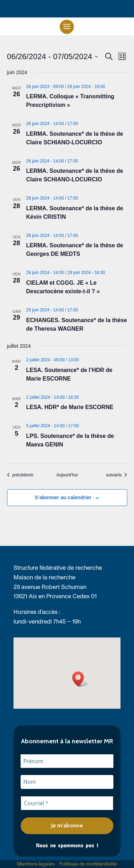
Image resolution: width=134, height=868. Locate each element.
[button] (67, 26)
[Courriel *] (67, 803)
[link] (20, 475)
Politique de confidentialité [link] (88, 864)
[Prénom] (67, 761)
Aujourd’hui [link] (67, 475)
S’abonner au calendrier (63, 497)
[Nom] (67, 782)
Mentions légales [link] (36, 864)
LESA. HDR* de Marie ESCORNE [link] (70, 407)
